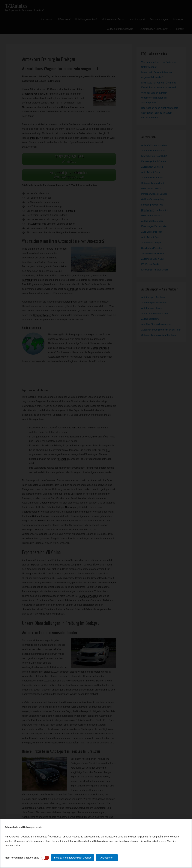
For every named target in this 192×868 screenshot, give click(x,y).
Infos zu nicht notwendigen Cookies (73, 858)
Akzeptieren (107, 858)
